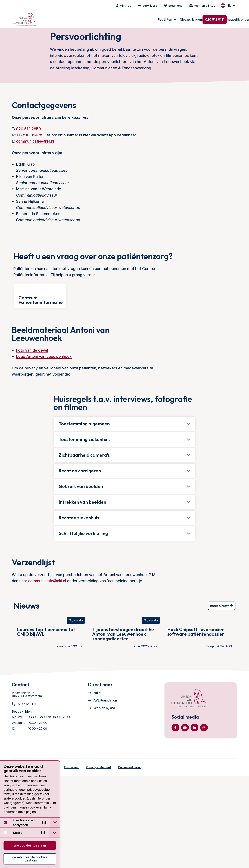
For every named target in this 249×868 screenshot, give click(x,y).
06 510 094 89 (30, 146)
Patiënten (51, 19)
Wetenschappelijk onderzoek (121, 19)
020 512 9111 (215, 19)
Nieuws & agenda (78, 19)
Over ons (157, 19)
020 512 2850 (28, 140)
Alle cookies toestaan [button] (30, 845)
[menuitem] (51, 19)
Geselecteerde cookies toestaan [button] (30, 859)
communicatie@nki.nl (35, 152)
